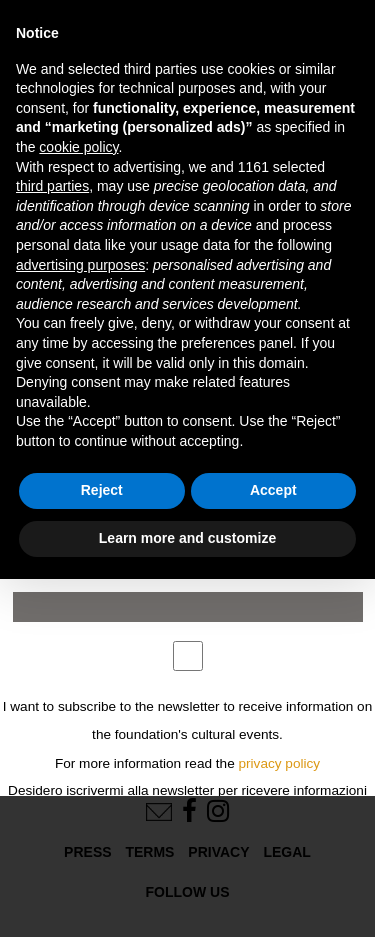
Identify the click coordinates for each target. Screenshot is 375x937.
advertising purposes (80, 265)
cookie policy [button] (78, 147)
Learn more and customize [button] (187, 538)
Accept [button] (273, 490)
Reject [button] (102, 490)
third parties (52, 186)
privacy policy (280, 763)
